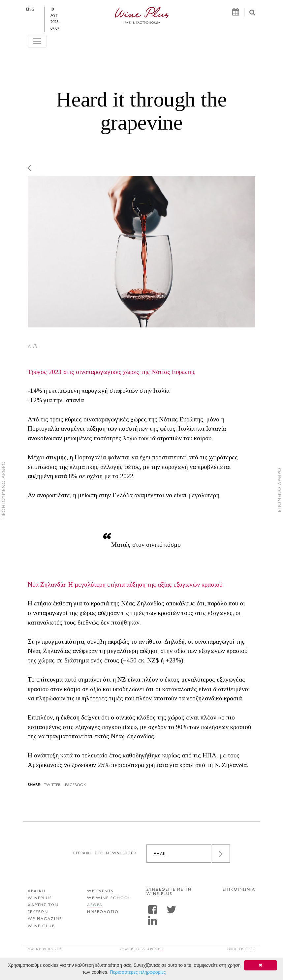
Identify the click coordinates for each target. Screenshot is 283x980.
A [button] (29, 346)
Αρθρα (95, 905)
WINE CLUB (41, 926)
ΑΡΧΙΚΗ (37, 891)
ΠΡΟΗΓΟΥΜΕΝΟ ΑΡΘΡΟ (4, 490)
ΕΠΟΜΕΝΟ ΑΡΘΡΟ (280, 490)
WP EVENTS (100, 891)
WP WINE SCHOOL (109, 898)
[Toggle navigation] (37, 33)
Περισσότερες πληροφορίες (138, 972)
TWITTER (52, 785)
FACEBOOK (76, 785)
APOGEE (155, 949)
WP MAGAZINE (45, 919)
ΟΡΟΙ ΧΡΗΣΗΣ (241, 949)
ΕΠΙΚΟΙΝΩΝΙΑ (239, 890)
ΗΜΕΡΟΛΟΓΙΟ (103, 912)
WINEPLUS (40, 898)
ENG (34, 10)
